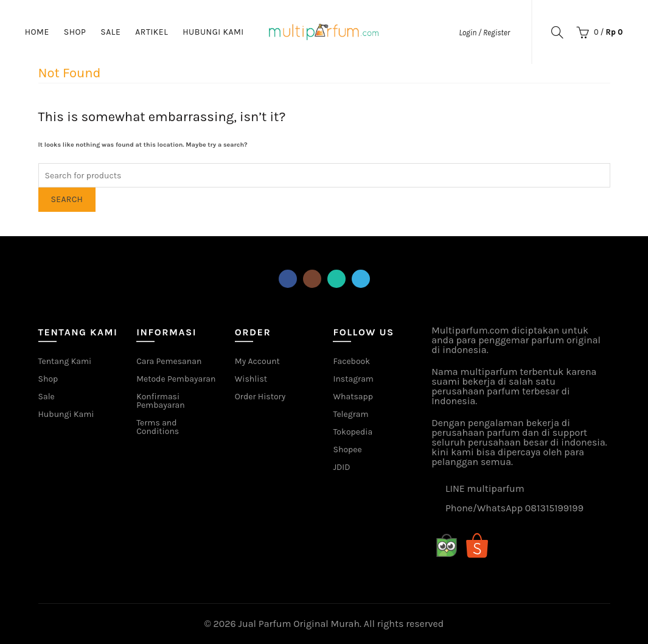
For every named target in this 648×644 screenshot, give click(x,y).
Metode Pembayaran (176, 379)
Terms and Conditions (158, 427)
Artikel (152, 32)
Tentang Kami (65, 361)
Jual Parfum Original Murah (299, 624)
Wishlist (251, 379)
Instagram (353, 379)
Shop (75, 32)
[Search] (557, 32)
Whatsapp (353, 397)
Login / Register (484, 33)
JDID (341, 467)
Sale (110, 32)
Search (67, 199)
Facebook (351, 361)
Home (37, 32)
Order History (260, 397)
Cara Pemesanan (169, 361)
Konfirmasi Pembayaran (160, 401)
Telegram (350, 414)
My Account (257, 361)
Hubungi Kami (213, 32)
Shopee (347, 450)
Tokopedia (353, 432)
